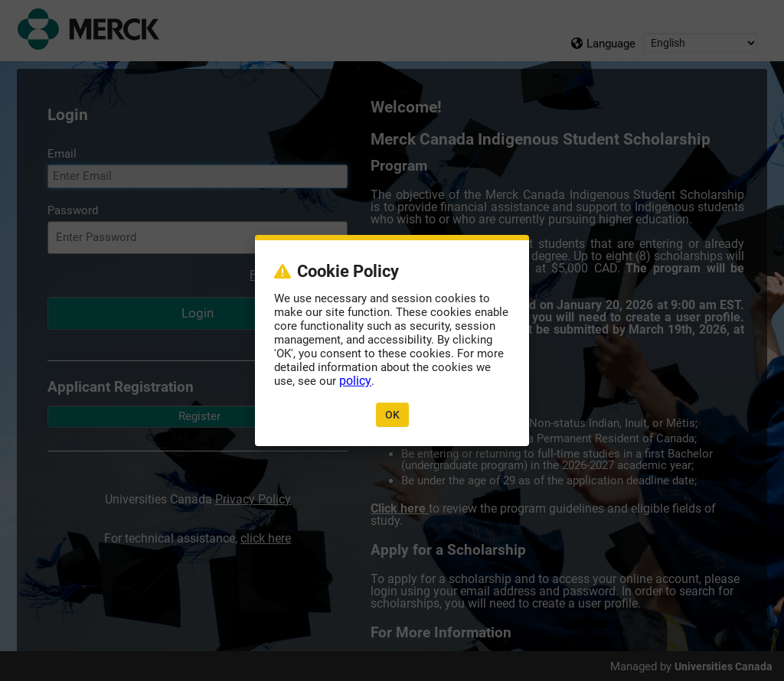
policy (355, 381)
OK (392, 415)
